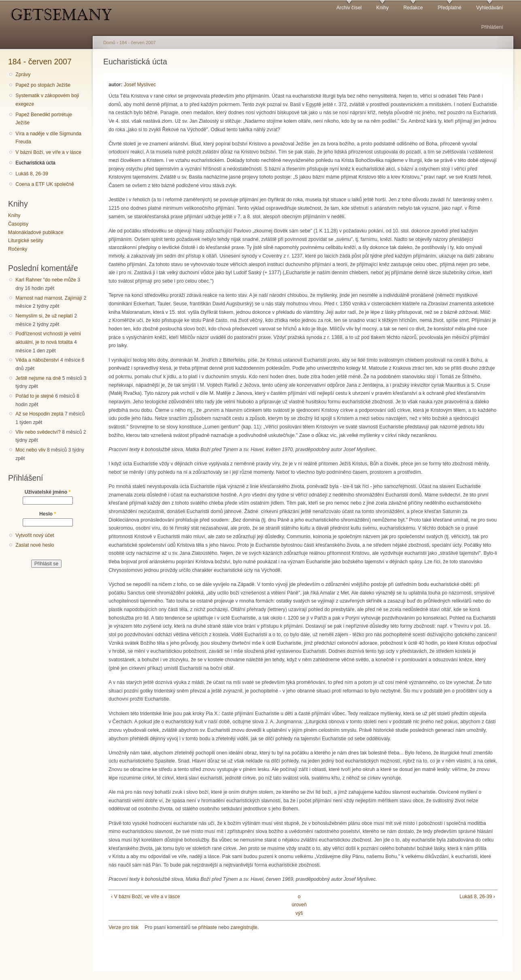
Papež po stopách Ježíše (43, 85)
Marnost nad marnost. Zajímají (49, 298)
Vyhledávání (489, 8)
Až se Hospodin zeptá (39, 414)
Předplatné (450, 8)
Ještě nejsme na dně (38, 378)
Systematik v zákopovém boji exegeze (47, 100)
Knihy (383, 8)
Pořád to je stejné (35, 396)
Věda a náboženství (37, 360)
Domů (109, 43)
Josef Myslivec (140, 85)
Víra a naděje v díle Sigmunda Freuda (48, 138)
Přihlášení (492, 27)
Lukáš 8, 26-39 (32, 174)
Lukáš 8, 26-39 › (477, 897)
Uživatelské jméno (48, 492)
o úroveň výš (299, 905)
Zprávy (23, 75)
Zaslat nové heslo (35, 545)
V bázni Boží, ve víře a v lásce (48, 152)
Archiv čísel (349, 8)
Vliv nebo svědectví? (38, 432)
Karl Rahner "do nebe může (46, 280)
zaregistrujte (244, 927)
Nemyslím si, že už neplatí (44, 316)
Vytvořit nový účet (35, 535)
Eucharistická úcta (35, 163)
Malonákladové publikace (36, 232)
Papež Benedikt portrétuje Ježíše (44, 119)
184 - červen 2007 (40, 62)
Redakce (413, 8)
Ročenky (18, 249)
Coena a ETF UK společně (45, 184)
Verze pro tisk (123, 927)
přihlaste (208, 927)
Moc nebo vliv (30, 450)
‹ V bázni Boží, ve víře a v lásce (145, 897)
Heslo (48, 514)
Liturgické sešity (26, 241)
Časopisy (18, 224)
